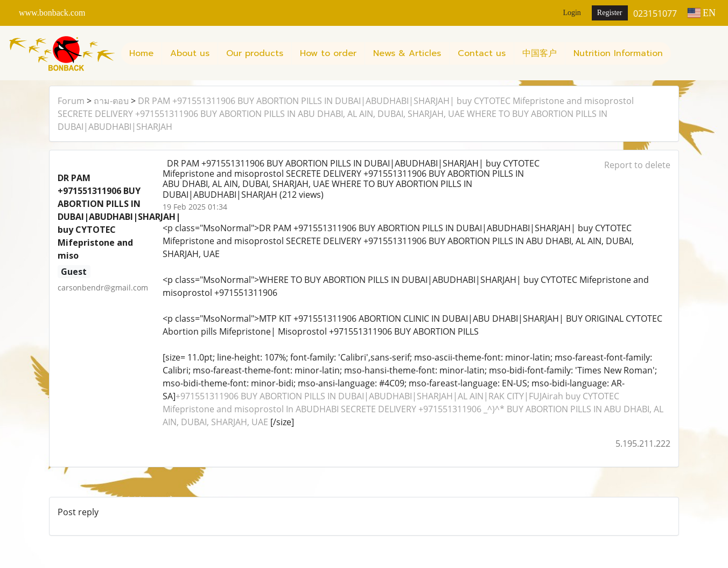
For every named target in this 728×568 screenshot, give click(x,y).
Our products (255, 53)
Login (572, 13)
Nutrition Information (618, 53)
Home (141, 53)
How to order (328, 53)
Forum (71, 101)
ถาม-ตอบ (111, 101)
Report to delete (637, 165)
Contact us (482, 53)
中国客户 (540, 53)
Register (610, 13)
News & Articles (407, 53)
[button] (681, 53)
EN (702, 13)
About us (190, 53)
